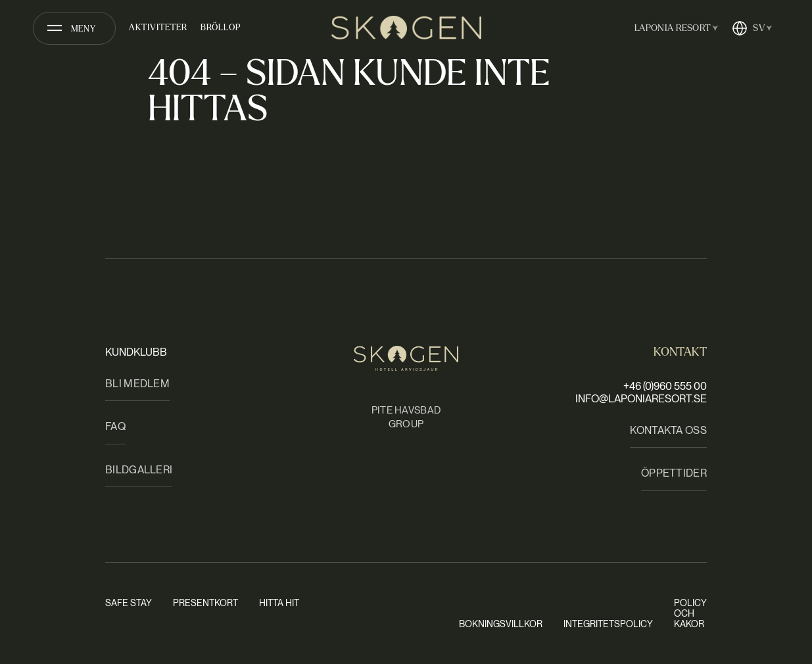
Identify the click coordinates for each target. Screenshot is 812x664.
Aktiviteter (158, 28)
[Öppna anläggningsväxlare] (674, 28)
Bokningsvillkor (501, 624)
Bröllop (221, 28)
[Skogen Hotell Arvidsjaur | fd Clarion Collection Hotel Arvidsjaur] (406, 28)
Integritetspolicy (608, 624)
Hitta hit (279, 603)
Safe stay (129, 603)
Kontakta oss (668, 430)
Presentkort (205, 603)
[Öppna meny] (74, 28)
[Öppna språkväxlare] (752, 28)
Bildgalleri (139, 470)
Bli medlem (137, 384)
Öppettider (674, 473)
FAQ (115, 426)
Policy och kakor (690, 613)
